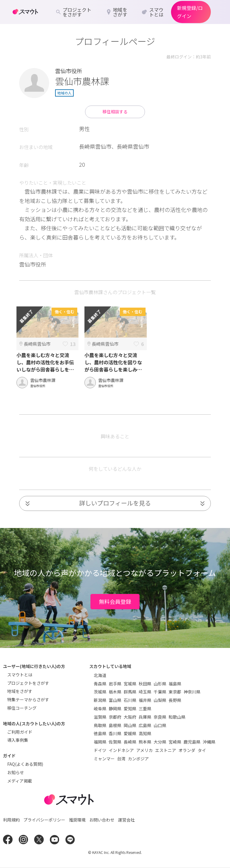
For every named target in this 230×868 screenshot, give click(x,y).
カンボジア (138, 759)
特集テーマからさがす (28, 699)
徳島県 (100, 733)
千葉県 (160, 692)
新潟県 (100, 700)
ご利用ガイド (20, 732)
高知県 (145, 733)
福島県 (175, 684)
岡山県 (130, 725)
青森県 (100, 684)
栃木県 (115, 692)
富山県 (115, 700)
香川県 (115, 733)
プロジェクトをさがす (28, 683)
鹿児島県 (192, 742)
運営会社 (126, 820)
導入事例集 (18, 740)
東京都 (175, 692)
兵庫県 (145, 717)
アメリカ (144, 750)
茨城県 (100, 692)
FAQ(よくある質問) (25, 764)
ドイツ (100, 750)
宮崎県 (175, 742)
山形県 (160, 684)
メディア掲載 (20, 781)
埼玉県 (145, 692)
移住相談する (115, 112)
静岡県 (115, 708)
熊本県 (145, 742)
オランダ (187, 750)
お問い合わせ (102, 820)
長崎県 (130, 742)
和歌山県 (177, 717)
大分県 (160, 742)
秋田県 (145, 684)
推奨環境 (77, 820)
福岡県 (100, 742)
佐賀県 (115, 742)
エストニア (166, 750)
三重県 (145, 708)
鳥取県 (100, 725)
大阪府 (130, 717)
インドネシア (121, 750)
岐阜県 (100, 708)
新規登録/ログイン (190, 12)
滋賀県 (100, 717)
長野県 (175, 700)
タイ (202, 750)
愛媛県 (130, 733)
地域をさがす (20, 691)
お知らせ (16, 772)
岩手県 (115, 684)
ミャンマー (104, 759)
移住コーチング (22, 708)
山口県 (160, 725)
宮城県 (130, 684)
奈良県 (160, 717)
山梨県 (160, 700)
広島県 (145, 725)
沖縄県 (209, 742)
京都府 (115, 717)
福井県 (145, 700)
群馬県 (130, 692)
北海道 (100, 675)
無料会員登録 (115, 601)
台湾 (121, 759)
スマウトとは (20, 675)
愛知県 (130, 708)
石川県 (130, 700)
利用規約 (11, 820)
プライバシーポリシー (44, 820)
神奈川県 (192, 692)
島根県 (115, 725)
